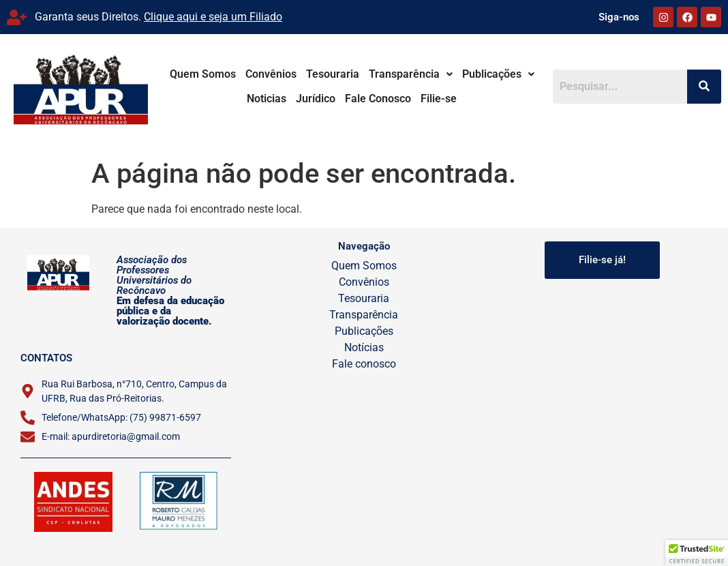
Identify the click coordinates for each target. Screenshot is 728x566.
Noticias (556, 74)
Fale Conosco (370, 99)
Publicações (491, 74)
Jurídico (308, 99)
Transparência (403, 74)
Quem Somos (195, 74)
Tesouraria (325, 74)
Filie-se (431, 99)
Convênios (263, 74)
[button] (403, 74)
